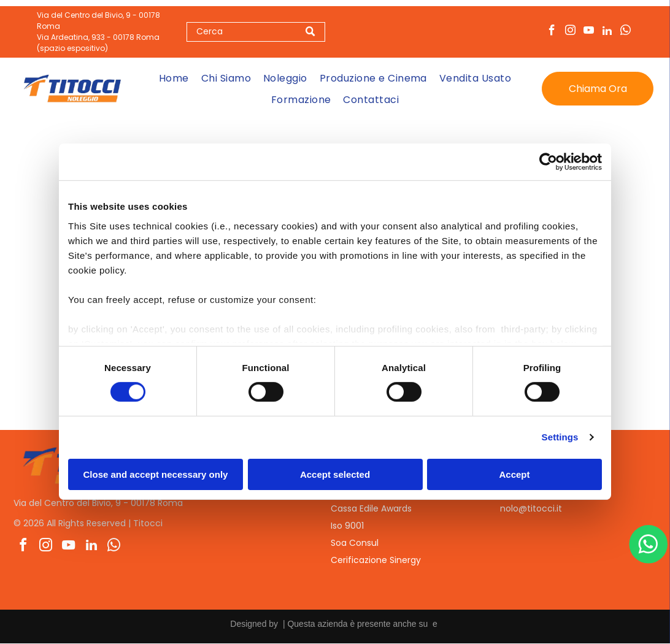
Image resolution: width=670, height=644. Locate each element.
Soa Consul (355, 543)
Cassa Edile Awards (371, 509)
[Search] (256, 32)
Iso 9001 (347, 526)
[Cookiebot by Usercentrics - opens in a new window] (548, 163)
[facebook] (552, 32)
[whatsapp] (626, 32)
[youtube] (589, 32)
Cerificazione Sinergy (376, 561)
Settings (560, 438)
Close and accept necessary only (156, 474)
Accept (514, 474)
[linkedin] (607, 32)
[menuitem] (174, 78)
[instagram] (570, 32)
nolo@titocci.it (531, 509)
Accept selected (335, 474)
